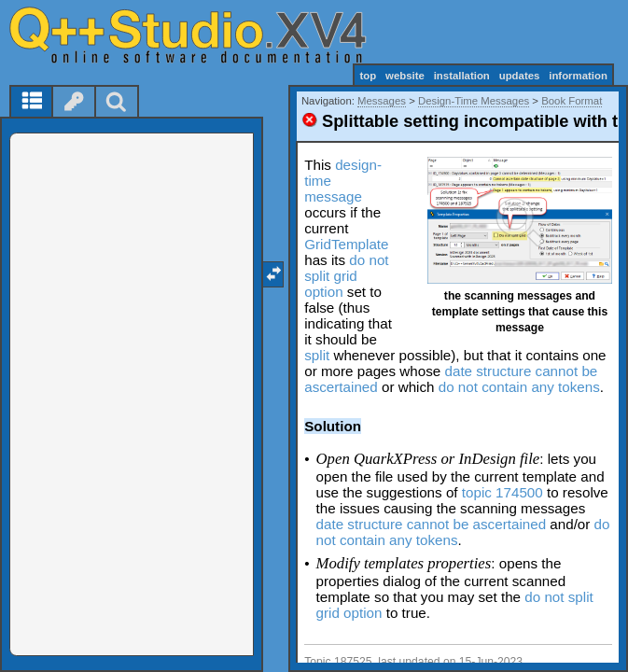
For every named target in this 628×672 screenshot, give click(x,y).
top (368, 76)
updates (520, 76)
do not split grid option (346, 276)
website (405, 76)
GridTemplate (346, 244)
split (317, 355)
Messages (382, 101)
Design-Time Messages (474, 101)
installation (462, 76)
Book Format (572, 101)
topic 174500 (502, 492)
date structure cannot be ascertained (432, 524)
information (578, 76)
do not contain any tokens (519, 387)
